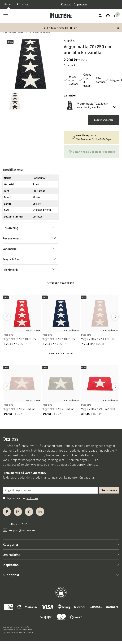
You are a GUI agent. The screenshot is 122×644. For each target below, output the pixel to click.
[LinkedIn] (40, 512)
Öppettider (80, 4)
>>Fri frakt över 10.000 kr (60, 28)
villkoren (32, 498)
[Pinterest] (29, 512)
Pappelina (70, 40)
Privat (9, 4)
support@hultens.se (85, 465)
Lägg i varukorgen (104, 120)
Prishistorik (69, 65)
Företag (23, 4)
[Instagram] (18, 512)
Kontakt (66, 4)
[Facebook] (7, 512)
